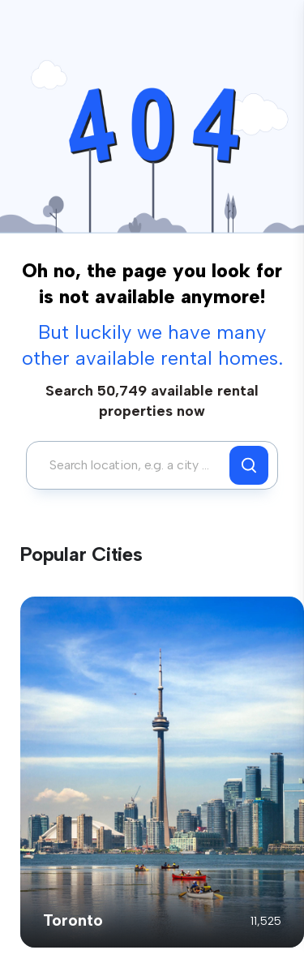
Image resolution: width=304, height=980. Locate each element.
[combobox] (132, 465)
